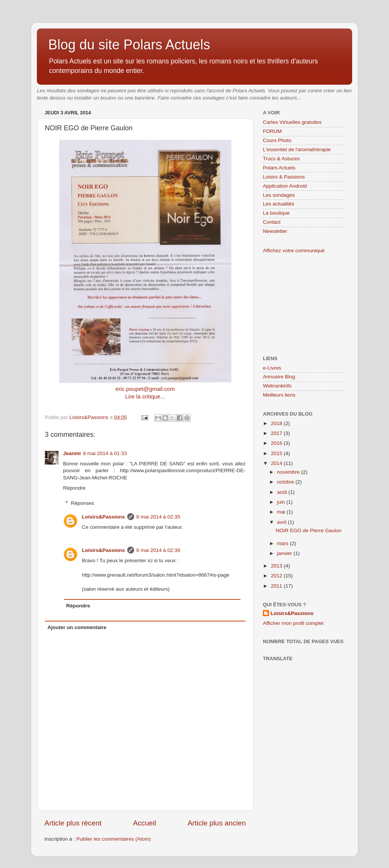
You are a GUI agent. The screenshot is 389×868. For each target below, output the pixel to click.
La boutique (276, 213)
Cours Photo (277, 140)
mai (282, 512)
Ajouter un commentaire (77, 627)
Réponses (83, 503)
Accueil (145, 823)
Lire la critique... (145, 397)
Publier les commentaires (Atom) (114, 839)
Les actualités (279, 204)
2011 (277, 586)
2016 (277, 443)
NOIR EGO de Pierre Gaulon (309, 530)
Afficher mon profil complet (293, 623)
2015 (277, 453)
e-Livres (272, 368)
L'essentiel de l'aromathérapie (297, 149)
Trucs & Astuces (281, 159)
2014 (277, 463)
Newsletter (275, 231)
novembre (289, 472)
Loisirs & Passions (284, 177)
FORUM (272, 131)
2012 (277, 576)
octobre (286, 482)
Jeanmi (72, 453)
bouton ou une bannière (127, 98)
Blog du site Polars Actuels (129, 45)
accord (216, 91)
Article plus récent (73, 823)
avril (282, 522)
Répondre (74, 488)
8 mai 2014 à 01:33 (105, 453)
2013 (277, 566)
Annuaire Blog (279, 377)
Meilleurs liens (279, 395)
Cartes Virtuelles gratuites (292, 122)
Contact (272, 222)
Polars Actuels (279, 168)
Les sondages (279, 195)
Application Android (285, 186)
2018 (277, 423)
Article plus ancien (217, 823)
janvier (285, 553)
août (283, 492)
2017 (277, 433)
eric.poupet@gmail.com (145, 389)
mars (283, 543)
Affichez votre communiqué (294, 251)
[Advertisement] (301, 304)
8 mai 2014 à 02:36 (158, 550)
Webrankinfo (277, 386)
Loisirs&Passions (104, 517)
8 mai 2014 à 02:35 (158, 517)
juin (282, 502)
